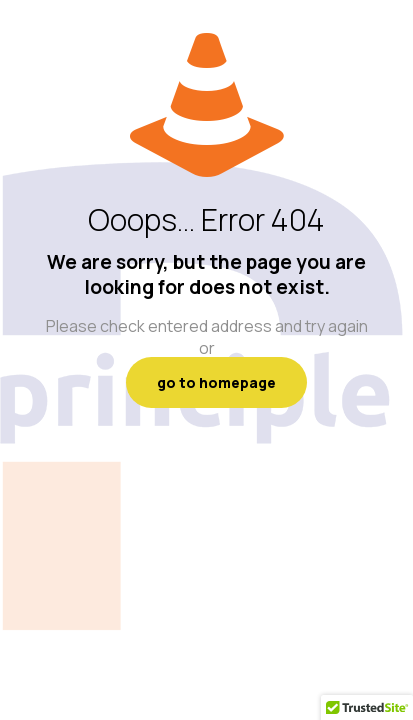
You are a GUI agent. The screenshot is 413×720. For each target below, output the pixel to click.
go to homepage (216, 382)
